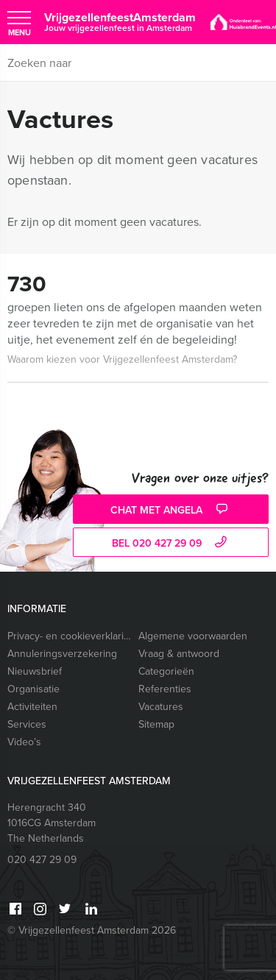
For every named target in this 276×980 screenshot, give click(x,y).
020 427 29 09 (42, 860)
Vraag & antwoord (179, 654)
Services (27, 724)
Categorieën (166, 671)
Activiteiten (32, 707)
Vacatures (161, 707)
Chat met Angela (171, 510)
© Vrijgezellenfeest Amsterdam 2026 (92, 930)
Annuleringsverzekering (62, 654)
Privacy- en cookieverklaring (70, 636)
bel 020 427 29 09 (171, 543)
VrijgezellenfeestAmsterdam (120, 22)
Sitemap (156, 724)
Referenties (165, 689)
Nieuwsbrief (35, 671)
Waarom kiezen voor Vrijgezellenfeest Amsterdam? (122, 359)
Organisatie (33, 689)
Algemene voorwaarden (193, 636)
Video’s (24, 742)
